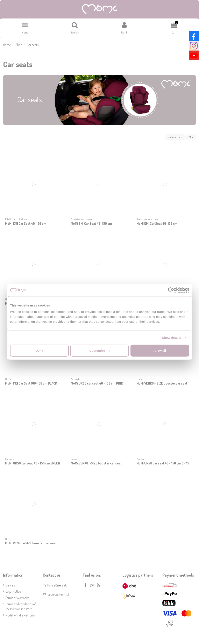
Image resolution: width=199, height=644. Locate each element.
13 (191, 138)
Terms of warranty (17, 599)
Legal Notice (13, 592)
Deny (39, 351)
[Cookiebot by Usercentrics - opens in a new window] (171, 290)
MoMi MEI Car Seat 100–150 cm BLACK (31, 384)
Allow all (160, 351)
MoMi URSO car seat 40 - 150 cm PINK (97, 384)
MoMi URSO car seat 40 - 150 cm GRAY (163, 464)
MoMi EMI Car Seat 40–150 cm (26, 225)
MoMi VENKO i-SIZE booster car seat (162, 384)
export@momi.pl (58, 596)
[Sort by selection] (175, 138)
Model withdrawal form (20, 616)
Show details (172, 337)
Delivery (10, 586)
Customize (100, 351)
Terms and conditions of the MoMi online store (21, 607)
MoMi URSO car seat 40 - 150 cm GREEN (33, 464)
